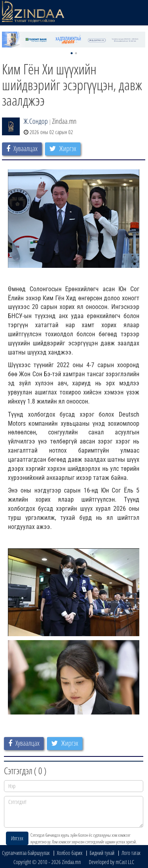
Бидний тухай (102, 853)
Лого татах (131, 853)
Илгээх (17, 838)
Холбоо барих (70, 853)
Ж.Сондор (36, 121)
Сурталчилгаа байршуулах (26, 853)
